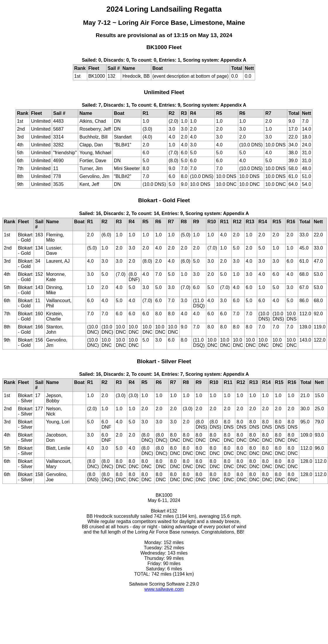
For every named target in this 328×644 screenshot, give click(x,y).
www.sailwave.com (164, 589)
